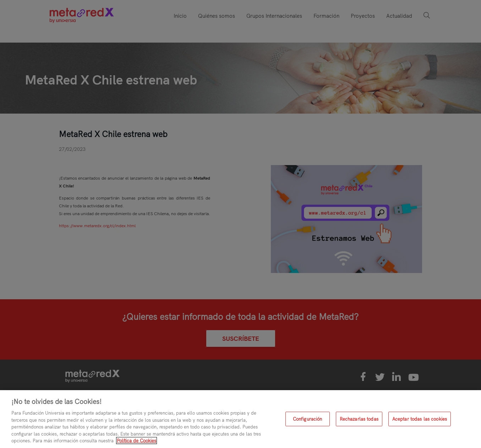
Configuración (308, 419)
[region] (241, 419)
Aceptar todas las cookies (420, 419)
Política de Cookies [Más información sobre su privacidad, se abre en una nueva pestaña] (136, 441)
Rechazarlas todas (359, 419)
